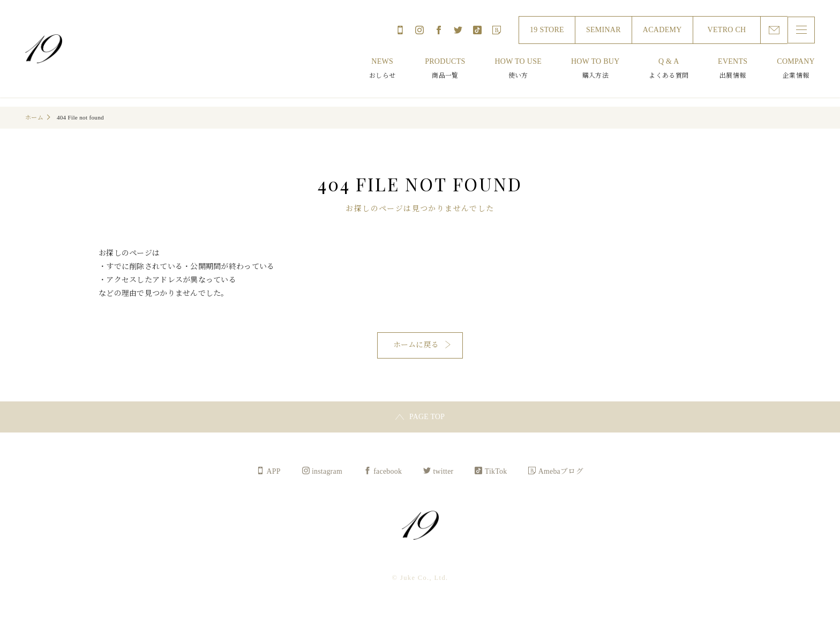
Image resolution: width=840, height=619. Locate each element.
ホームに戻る (416, 345)
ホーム (34, 117)
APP (400, 30)
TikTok (477, 30)
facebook (438, 30)
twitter (457, 30)
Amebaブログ (496, 30)
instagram (419, 30)
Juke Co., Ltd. (44, 49)
